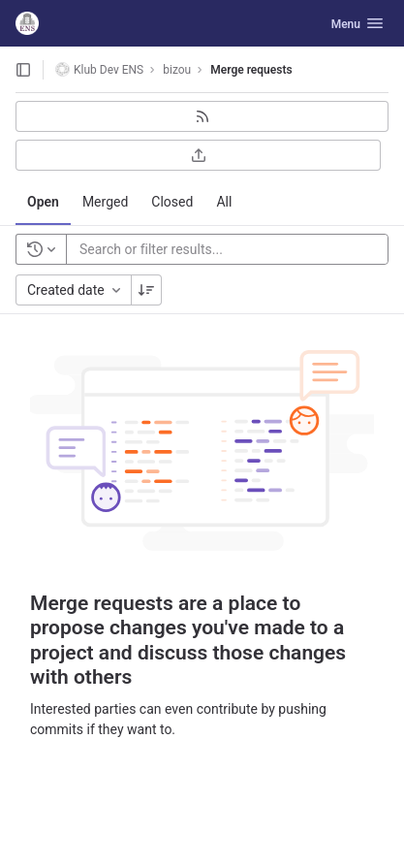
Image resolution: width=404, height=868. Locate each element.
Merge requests (251, 70)
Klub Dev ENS (99, 69)
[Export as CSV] (198, 155)
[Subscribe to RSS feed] (202, 116)
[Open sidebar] (23, 70)
